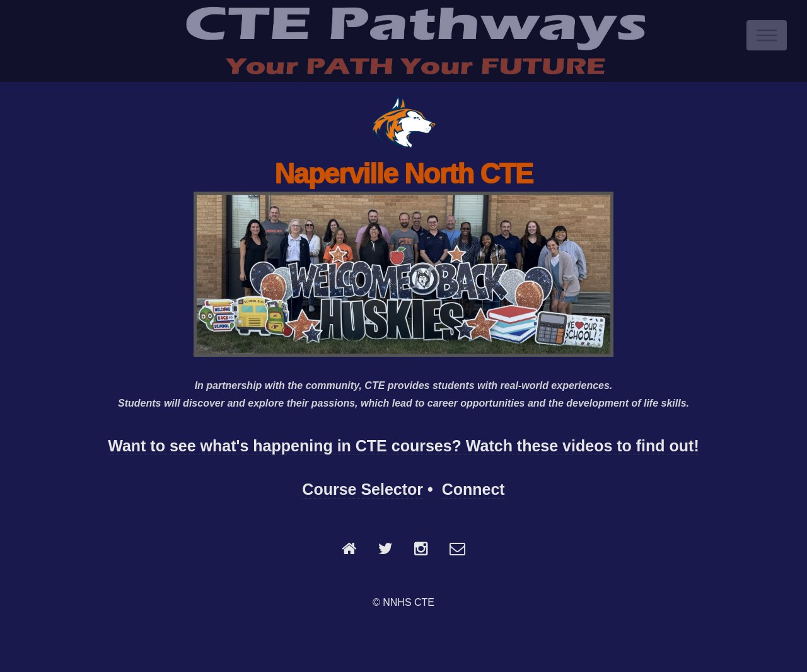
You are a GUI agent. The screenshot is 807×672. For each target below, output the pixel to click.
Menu (767, 35)
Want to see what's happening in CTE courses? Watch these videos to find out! (403, 446)
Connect (473, 489)
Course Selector (363, 489)
